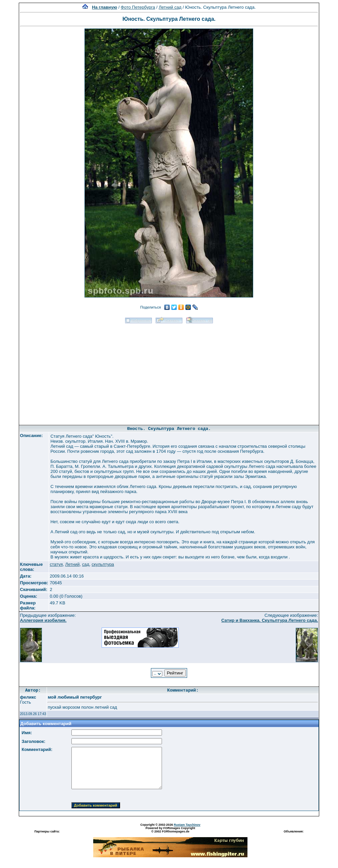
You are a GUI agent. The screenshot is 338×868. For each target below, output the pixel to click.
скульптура (103, 564)
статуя (56, 564)
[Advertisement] (169, 372)
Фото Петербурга (138, 7)
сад (86, 564)
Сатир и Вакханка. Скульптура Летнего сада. (270, 620)
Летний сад (170, 7)
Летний (72, 564)
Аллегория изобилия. (43, 620)
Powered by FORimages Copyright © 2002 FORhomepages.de (170, 830)
